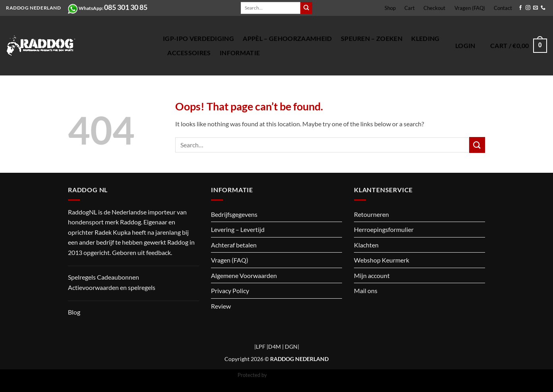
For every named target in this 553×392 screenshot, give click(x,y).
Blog (74, 312)
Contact (503, 8)
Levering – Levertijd (238, 229)
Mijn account (372, 275)
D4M (275, 347)
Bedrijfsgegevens (234, 214)
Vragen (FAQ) (470, 8)
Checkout (434, 8)
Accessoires (189, 53)
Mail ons (366, 291)
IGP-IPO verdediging (198, 38)
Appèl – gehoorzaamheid (287, 38)
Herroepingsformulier (384, 229)
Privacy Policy (230, 291)
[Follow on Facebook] (520, 8)
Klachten (366, 245)
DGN (291, 347)
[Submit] (306, 8)
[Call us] (543, 8)
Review (221, 306)
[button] (465, 46)
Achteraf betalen (234, 245)
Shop (390, 8)
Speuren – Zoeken (372, 38)
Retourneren (371, 214)
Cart (410, 8)
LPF (261, 347)
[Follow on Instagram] (528, 8)
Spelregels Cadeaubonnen (103, 277)
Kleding (425, 38)
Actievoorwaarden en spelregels (112, 287)
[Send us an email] (536, 8)
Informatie (240, 53)
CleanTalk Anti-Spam (292, 375)
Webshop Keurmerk (382, 260)
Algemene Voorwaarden (244, 275)
